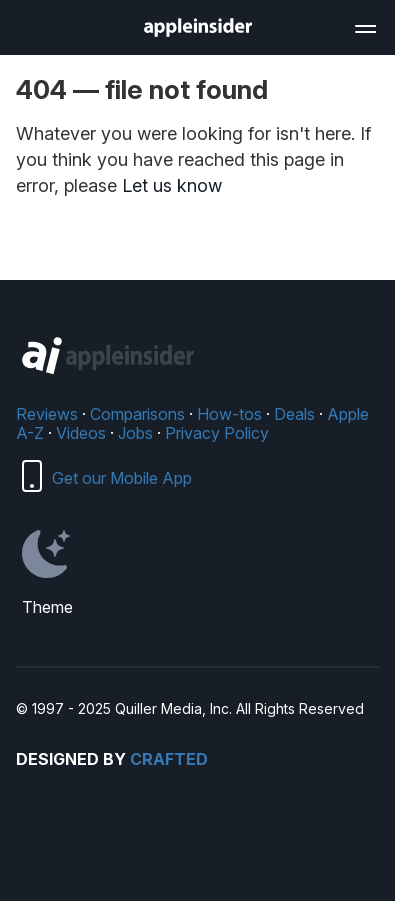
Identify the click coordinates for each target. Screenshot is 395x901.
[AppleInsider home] (198, 27)
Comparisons (137, 414)
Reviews (47, 414)
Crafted (169, 759)
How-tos (229, 414)
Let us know (172, 185)
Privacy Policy (217, 433)
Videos (81, 433)
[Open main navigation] (364, 26)
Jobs (135, 433)
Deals (294, 414)
